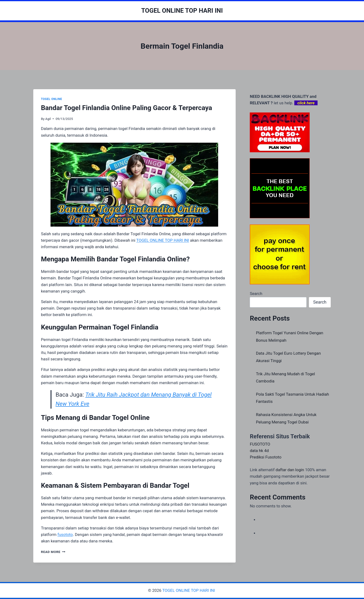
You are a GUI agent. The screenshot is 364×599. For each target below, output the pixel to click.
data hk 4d (259, 451)
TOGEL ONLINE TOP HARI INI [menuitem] (163, 240)
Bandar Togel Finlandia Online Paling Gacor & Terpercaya (127, 108)
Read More (53, 552)
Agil (48, 119)
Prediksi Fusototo (266, 457)
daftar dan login (290, 470)
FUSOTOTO (260, 444)
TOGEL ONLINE (51, 99)
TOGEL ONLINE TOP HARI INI (189, 590)
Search (256, 294)
